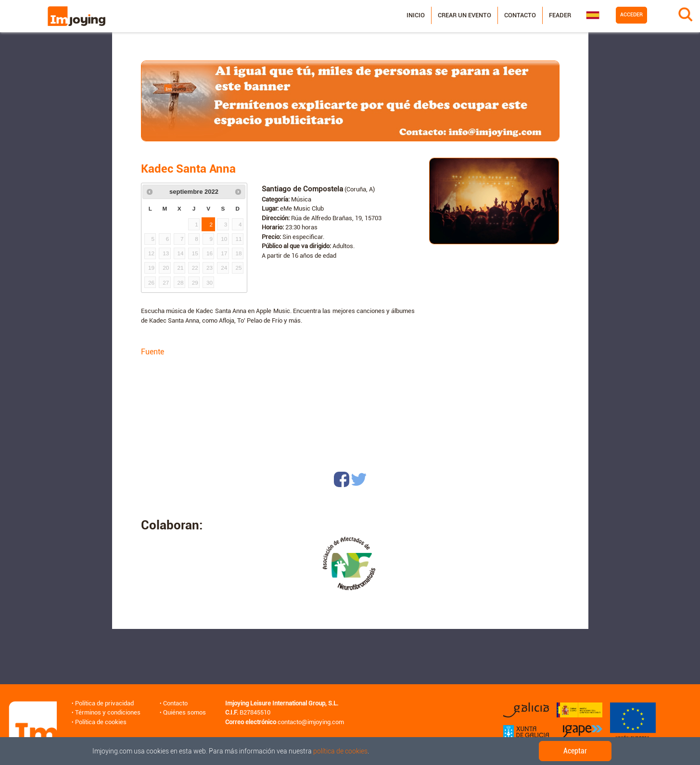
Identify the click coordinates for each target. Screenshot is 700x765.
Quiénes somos (185, 712)
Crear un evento (465, 15)
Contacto (520, 15)
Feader (560, 15)
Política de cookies (101, 722)
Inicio (416, 15)
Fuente (153, 352)
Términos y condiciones (108, 712)
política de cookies (340, 751)
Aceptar (575, 751)
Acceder (631, 15)
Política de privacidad (104, 703)
